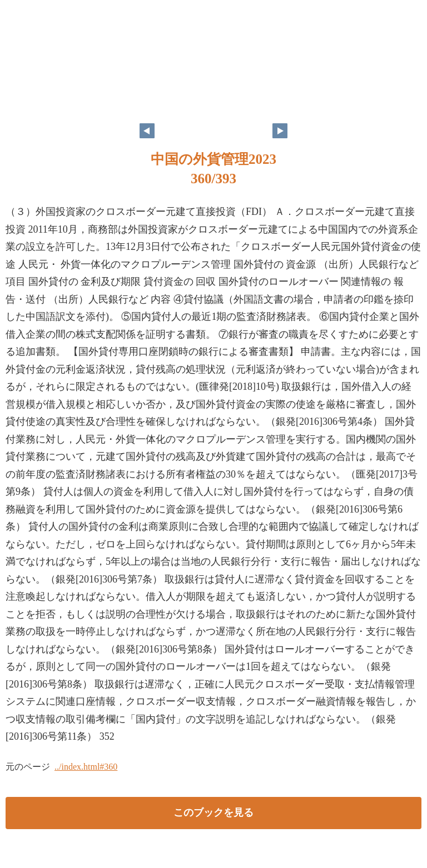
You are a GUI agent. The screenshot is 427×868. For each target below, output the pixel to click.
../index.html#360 (86, 767)
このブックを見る (213, 812)
